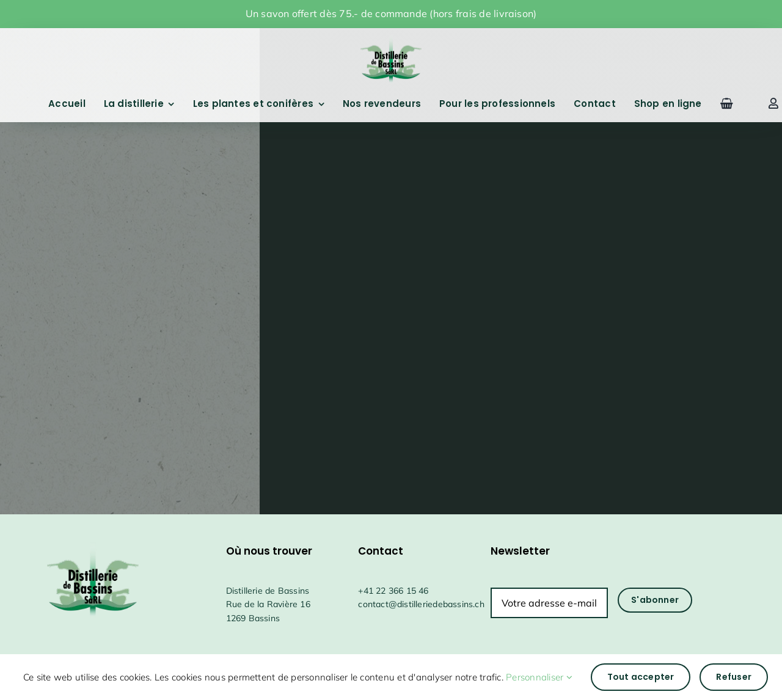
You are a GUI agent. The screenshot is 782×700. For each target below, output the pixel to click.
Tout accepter (641, 677)
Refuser (733, 677)
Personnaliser (539, 677)
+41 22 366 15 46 (393, 591)
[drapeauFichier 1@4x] (391, 36)
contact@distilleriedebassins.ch (421, 604)
